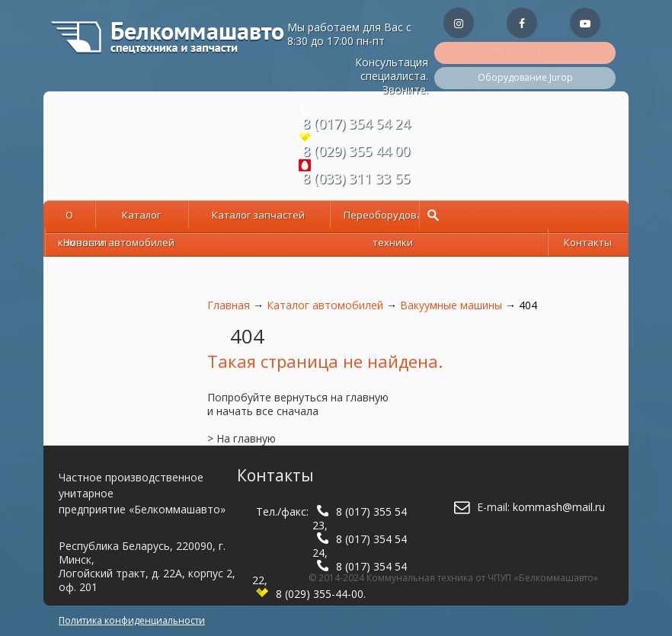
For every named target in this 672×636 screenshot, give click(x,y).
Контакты (588, 242)
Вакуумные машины (451, 305)
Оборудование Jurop (525, 77)
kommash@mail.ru (559, 507)
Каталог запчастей (258, 215)
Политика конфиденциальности (132, 620)
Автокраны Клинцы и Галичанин (525, 52)
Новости (84, 242)
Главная (229, 305)
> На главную (242, 438)
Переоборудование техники (392, 217)
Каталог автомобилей (141, 217)
